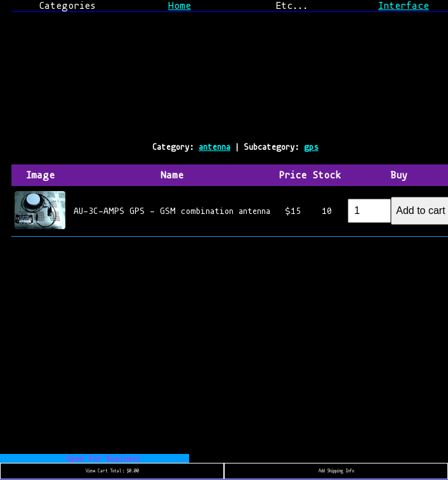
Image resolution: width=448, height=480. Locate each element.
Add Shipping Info (336, 471)
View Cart (112, 471)
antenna (214, 147)
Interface (404, 6)
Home (180, 6)
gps (311, 147)
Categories (67, 6)
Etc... (292, 6)
